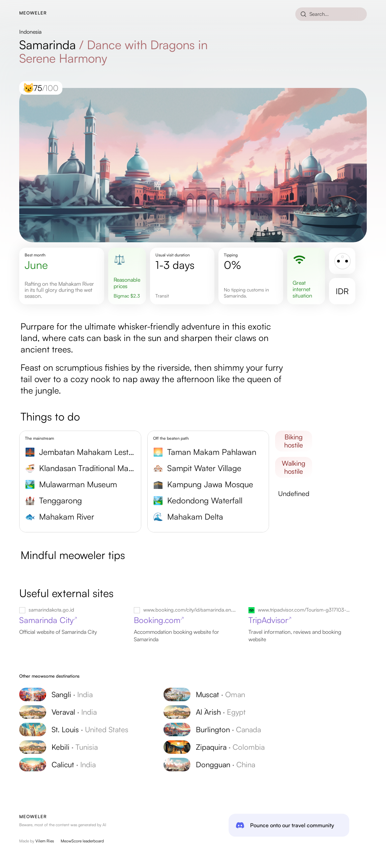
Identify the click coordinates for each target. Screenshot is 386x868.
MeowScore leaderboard (82, 841)
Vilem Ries (45, 841)
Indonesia (30, 32)
